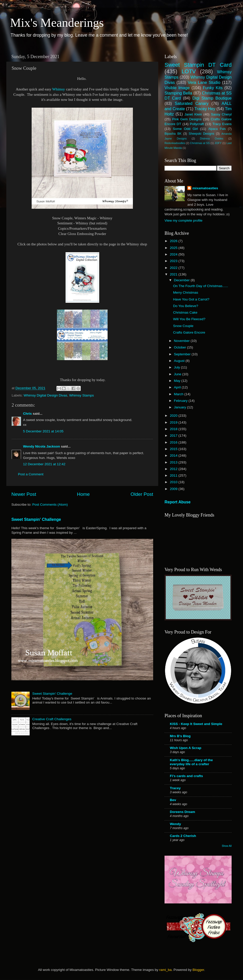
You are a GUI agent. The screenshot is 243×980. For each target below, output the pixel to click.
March (179, 394)
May (178, 381)
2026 (174, 241)
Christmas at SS (200, 143)
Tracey (175, 788)
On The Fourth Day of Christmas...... (201, 286)
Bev (173, 800)
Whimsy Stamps (82, 395)
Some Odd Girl (185, 129)
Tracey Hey (205, 109)
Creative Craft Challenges (52, 719)
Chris (27, 414)
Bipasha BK (173, 134)
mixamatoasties (205, 188)
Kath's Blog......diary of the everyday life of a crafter (191, 762)
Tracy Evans (222, 124)
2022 (174, 268)
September (183, 354)
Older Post (142, 494)
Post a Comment (31, 474)
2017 (174, 436)
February (181, 401)
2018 (174, 429)
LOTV (189, 71)
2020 (174, 416)
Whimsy (58, 89)
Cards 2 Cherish (183, 836)
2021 (174, 274)
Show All (227, 846)
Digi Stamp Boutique (212, 98)
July (177, 367)
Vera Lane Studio (204, 82)
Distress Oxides (212, 138)
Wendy (175, 824)
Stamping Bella (178, 93)
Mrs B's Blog (180, 736)
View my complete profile (184, 220)
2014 (174, 456)
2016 (174, 442)
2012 (174, 469)
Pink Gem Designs (187, 119)
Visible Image (177, 88)
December (182, 280)
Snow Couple (183, 326)
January (180, 407)
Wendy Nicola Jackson (42, 446)
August (180, 361)
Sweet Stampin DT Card (198, 65)
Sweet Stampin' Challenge (36, 519)
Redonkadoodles (175, 143)
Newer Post (24, 494)
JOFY (218, 143)
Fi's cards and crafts (186, 776)
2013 (174, 462)
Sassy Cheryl (221, 114)
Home (83, 494)
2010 (174, 482)
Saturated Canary (192, 103)
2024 (174, 254)
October (180, 347)
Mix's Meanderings (57, 23)
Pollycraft (197, 124)
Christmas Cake (185, 312)
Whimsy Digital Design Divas (45, 395)
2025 (174, 248)
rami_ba (165, 970)
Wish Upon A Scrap (186, 748)
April (178, 387)
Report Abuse (178, 502)
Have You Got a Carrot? (191, 299)
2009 (174, 489)
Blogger (198, 970)
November (182, 341)
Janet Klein (193, 114)
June (178, 374)
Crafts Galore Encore (189, 332)
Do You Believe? (186, 306)
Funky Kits (213, 88)
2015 (174, 449)
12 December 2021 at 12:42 (44, 464)
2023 (174, 261)
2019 (174, 422)
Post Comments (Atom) (50, 505)
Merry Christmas (186, 293)
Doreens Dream (183, 812)
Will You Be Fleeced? (189, 319)
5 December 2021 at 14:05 (43, 431)
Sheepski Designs (202, 134)
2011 (174, 475)
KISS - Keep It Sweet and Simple (196, 724)
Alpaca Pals (217, 129)
